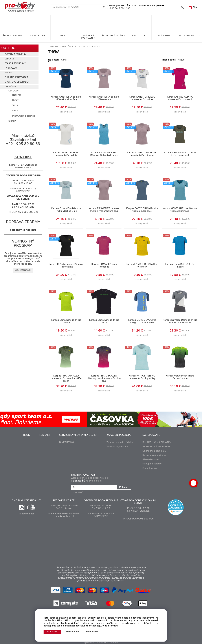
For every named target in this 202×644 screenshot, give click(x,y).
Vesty (15, 109)
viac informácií (23, 268)
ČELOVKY (9, 57)
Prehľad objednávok (117, 447)
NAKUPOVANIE (151, 435)
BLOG (27, 435)
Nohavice (17, 93)
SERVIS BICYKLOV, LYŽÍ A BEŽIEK (78, 435)
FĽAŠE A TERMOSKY (15, 62)
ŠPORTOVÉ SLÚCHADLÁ (17, 80)
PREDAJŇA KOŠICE (64, 499)
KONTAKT (44, 435)
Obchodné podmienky (154, 451)
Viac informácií (110, 625)
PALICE (8, 71)
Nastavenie (74, 632)
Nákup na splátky (152, 464)
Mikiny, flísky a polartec (24, 114)
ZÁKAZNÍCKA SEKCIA (119, 435)
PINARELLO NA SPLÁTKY (157, 442)
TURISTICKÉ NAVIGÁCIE (17, 76)
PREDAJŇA (124, 6)
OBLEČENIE (11, 85)
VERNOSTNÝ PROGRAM (156, 447)
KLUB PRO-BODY (189, 36)
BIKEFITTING (66, 442)
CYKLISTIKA (38, 36)
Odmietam (94, 632)
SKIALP (12, 119)
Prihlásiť (123, 487)
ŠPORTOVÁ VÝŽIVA (114, 36)
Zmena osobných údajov (120, 442)
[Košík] (192, 8)
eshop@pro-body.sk (64, 515)
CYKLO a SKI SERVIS (144, 6)
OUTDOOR (139, 36)
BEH (63, 36)
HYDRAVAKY (11, 66)
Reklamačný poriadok (154, 455)
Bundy (15, 98)
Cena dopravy (150, 468)
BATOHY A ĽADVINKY (15, 52)
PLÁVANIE (164, 36)
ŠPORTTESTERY (13, 36)
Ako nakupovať (151, 460)
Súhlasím (53, 632)
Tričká (15, 104)
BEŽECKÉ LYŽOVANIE (88, 37)
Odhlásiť (79, 491)
